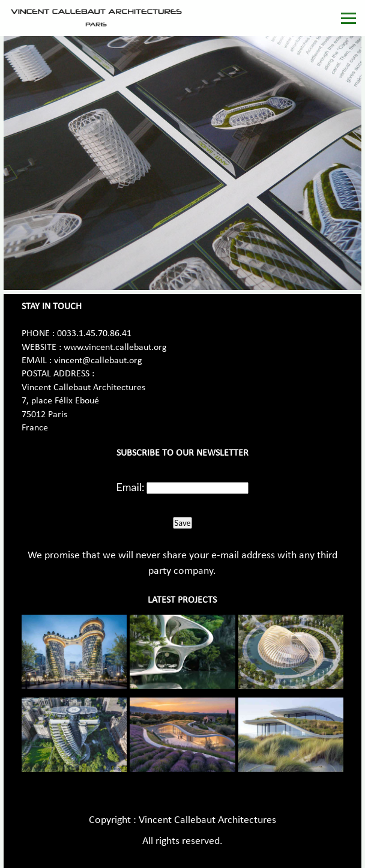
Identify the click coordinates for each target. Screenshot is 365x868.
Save (182, 523)
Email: (131, 487)
